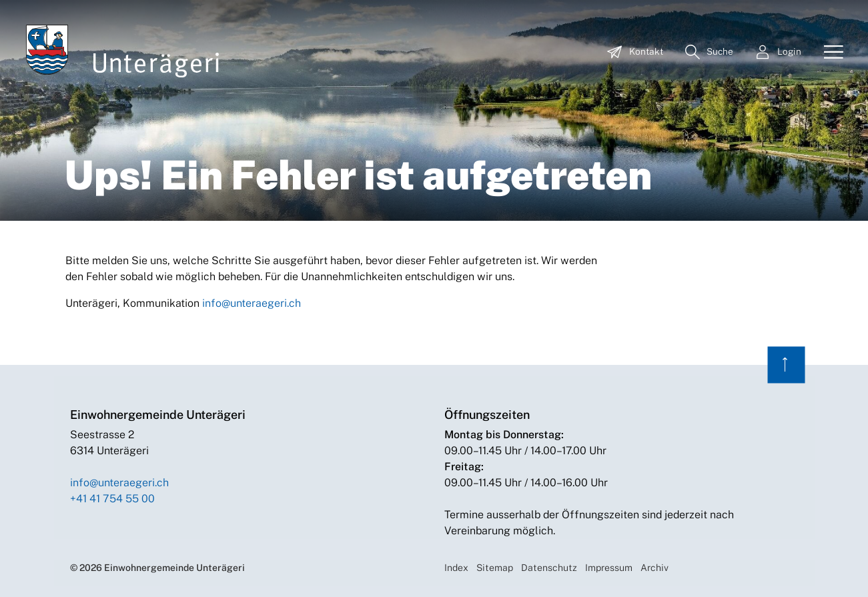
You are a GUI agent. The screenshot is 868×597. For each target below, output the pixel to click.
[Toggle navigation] (829, 53)
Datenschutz (549, 568)
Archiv (655, 568)
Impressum (609, 568)
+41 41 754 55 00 (112, 499)
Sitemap (495, 568)
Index (456, 568)
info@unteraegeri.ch (252, 303)
